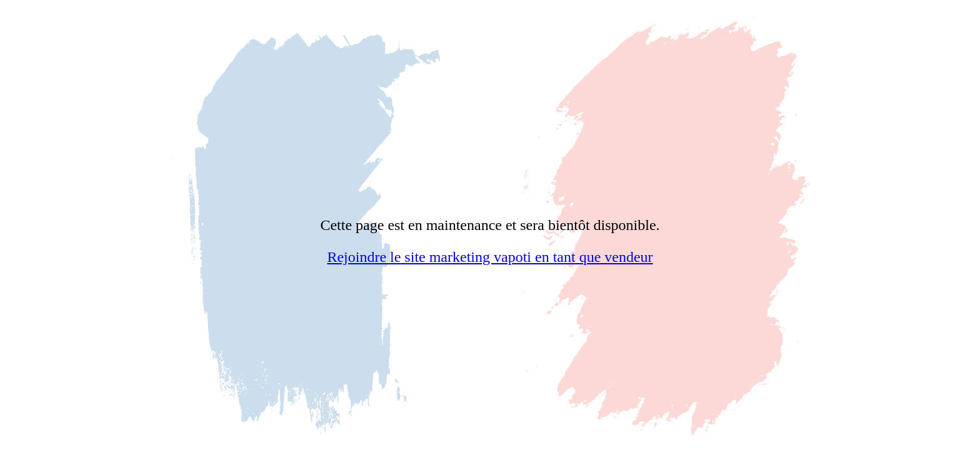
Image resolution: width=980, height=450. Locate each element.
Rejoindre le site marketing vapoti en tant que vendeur (490, 257)
